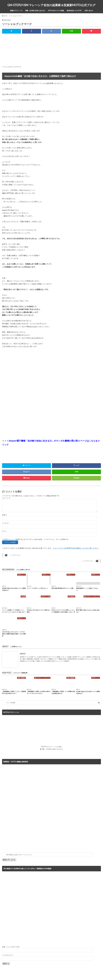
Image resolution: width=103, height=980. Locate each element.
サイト (4, 531)
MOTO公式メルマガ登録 (56, 11)
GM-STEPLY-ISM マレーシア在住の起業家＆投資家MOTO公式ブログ (51, 5)
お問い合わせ (89, 11)
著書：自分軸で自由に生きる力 (35, 11)
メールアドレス (7, 955)
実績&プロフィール (16, 11)
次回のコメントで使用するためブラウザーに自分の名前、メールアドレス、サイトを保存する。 (37, 539)
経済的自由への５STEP (74, 11)
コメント (6, 498)
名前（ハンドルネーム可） (11, 947)
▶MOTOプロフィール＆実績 (51, 747)
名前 (5, 515)
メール (5, 523)
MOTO (23, 654)
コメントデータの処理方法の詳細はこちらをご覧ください (76, 548)
